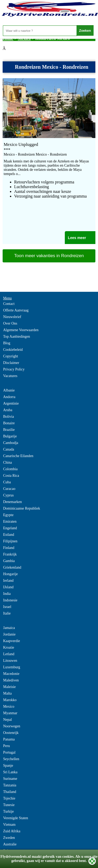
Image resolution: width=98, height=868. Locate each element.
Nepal (7, 720)
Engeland (10, 528)
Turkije (8, 811)
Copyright (11, 356)
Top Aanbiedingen (17, 337)
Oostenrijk (11, 733)
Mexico (9, 706)
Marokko (10, 700)
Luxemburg (12, 667)
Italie (7, 613)
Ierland (8, 581)
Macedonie (11, 674)
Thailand (10, 792)
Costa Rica (11, 476)
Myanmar (10, 713)
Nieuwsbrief (12, 317)
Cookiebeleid (13, 350)
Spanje (8, 766)
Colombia (10, 469)
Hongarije (10, 574)
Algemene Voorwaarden (21, 330)
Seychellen (11, 759)
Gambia (9, 561)
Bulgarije (10, 436)
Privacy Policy (14, 369)
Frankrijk (10, 554)
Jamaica (9, 628)
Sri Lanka (10, 772)
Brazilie (9, 430)
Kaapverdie (12, 641)
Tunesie (9, 805)
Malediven (11, 680)
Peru (7, 746)
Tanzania (10, 785)
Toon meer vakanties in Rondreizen (49, 256)
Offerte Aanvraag (16, 310)
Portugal (9, 752)
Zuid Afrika (12, 831)
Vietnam (9, 825)
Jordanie (9, 634)
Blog (7, 343)
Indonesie (10, 600)
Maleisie (9, 687)
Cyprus (8, 495)
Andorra (9, 397)
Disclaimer (11, 363)
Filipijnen (10, 541)
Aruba (8, 410)
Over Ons (10, 323)
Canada (9, 449)
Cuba (7, 482)
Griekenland (12, 567)
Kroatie (9, 647)
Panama (9, 739)
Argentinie (11, 403)
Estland (9, 535)
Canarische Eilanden (18, 456)
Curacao (9, 489)
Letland (9, 654)
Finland (9, 548)
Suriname (10, 779)
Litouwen (10, 661)
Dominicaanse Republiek (22, 508)
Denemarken (13, 502)
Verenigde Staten (16, 818)
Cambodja (11, 443)
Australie (10, 844)
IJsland (8, 587)
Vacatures (10, 376)
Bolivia (8, 417)
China (7, 462)
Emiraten (10, 522)
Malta (7, 693)
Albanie (9, 390)
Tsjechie (9, 798)
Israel (7, 607)
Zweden (9, 838)
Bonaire (9, 423)
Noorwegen (12, 726)
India (7, 594)
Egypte (8, 515)
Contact (9, 304)
